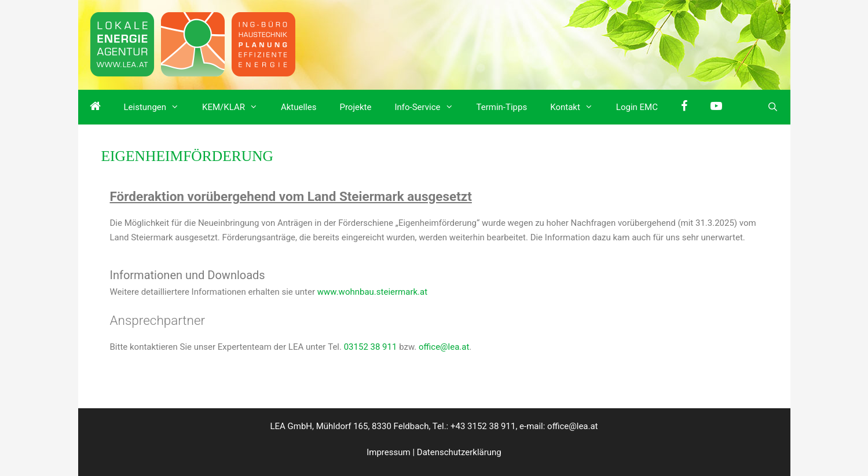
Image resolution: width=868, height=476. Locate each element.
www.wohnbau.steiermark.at (372, 292)
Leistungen (158, 107)
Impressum (388, 452)
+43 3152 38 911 (483, 426)
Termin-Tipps (502, 107)
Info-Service (429, 107)
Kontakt (577, 107)
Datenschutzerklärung (459, 452)
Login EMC (637, 107)
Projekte (355, 107)
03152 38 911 (371, 347)
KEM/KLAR (236, 107)
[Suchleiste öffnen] (773, 107)
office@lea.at (444, 347)
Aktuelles (299, 107)
